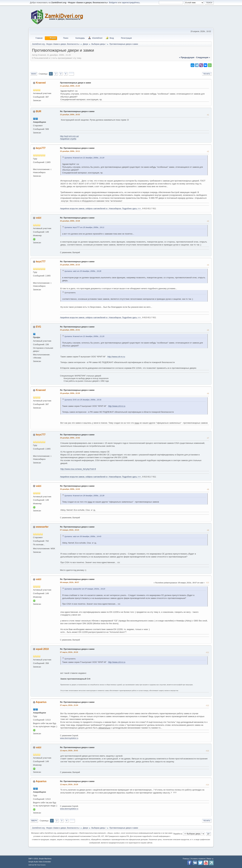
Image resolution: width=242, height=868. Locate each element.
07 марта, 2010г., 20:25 (69, 652)
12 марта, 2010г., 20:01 (69, 751)
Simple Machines (45, 859)
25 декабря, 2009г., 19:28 (70, 221)
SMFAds (31, 865)
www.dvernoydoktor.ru (69, 738)
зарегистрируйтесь (131, 3)
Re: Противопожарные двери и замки (77, 111)
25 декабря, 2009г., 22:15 (70, 265)
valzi (39, 218)
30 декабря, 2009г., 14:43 (70, 489)
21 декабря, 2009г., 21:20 (70, 86)
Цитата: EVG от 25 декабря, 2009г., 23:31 (83, 400)
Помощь (186, 859)
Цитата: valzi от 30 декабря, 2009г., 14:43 (83, 536)
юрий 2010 (42, 649)
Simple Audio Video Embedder (40, 862)
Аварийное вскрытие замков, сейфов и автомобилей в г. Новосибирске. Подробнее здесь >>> (101, 209)
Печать (207, 74)
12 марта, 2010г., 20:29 (69, 784)
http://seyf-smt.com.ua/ (69, 136)
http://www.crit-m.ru (116, 357)
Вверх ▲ (210, 859)
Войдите (113, 3)
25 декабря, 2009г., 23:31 (70, 330)
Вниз (34, 74)
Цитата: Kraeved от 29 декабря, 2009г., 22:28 (84, 496)
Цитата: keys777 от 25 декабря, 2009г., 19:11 (84, 227)
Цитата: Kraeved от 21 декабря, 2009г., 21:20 (84, 158)
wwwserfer (42, 527)
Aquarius (41, 702)
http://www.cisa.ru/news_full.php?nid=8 (78, 469)
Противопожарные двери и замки (75, 83)
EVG (38, 327)
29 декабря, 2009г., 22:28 (70, 393)
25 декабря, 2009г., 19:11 (70, 151)
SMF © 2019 (33, 859)
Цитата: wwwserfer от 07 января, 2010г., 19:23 (85, 589)
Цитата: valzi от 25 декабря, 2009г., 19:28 (83, 271)
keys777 (41, 148)
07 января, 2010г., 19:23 (70, 530)
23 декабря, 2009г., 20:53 (70, 115)
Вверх (34, 821)
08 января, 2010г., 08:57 (70, 582)
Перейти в (178, 834)
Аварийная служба (68, 139)
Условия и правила (198, 859)
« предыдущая (187, 57)
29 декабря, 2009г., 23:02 (70, 438)
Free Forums (41, 865)
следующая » (203, 57)
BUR (39, 111)
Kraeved (41, 83)
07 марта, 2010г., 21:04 (69, 705)
